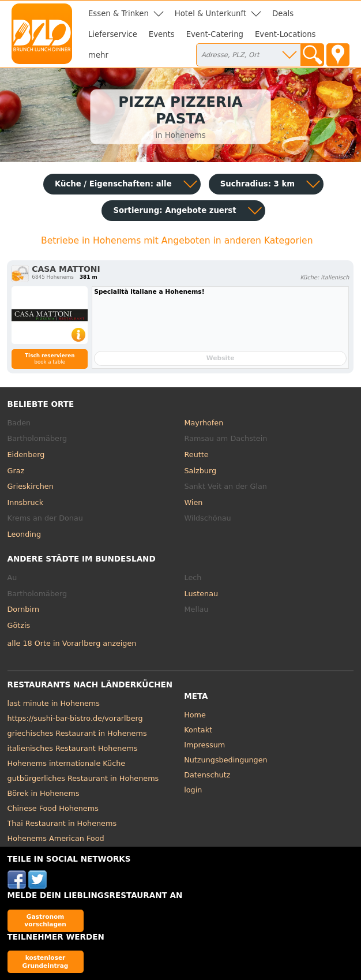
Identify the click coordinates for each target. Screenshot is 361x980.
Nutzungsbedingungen (226, 760)
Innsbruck (26, 502)
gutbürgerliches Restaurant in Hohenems (83, 778)
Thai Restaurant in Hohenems (62, 823)
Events (162, 34)
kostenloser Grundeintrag (46, 961)
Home (195, 715)
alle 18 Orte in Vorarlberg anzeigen (72, 643)
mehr (98, 55)
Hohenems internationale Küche (67, 763)
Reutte (197, 455)
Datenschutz (207, 775)
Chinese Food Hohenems (53, 808)
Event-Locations (285, 34)
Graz (16, 471)
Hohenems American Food (56, 838)
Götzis (19, 625)
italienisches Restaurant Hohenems (73, 748)
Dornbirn (24, 609)
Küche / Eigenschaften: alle (113, 184)
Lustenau (202, 594)
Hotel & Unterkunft (210, 14)
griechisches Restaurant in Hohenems (77, 733)
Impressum (204, 745)
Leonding (25, 534)
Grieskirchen (31, 486)
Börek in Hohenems (44, 793)
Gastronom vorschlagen (45, 920)
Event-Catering (215, 34)
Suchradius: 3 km (257, 184)
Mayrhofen (204, 423)
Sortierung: (174, 210)
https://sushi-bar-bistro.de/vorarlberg (75, 718)
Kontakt (198, 730)
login (193, 790)
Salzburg (201, 471)
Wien (194, 502)
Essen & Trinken (119, 14)
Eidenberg (26, 455)
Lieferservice (113, 34)
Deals (283, 14)
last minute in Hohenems (54, 703)
